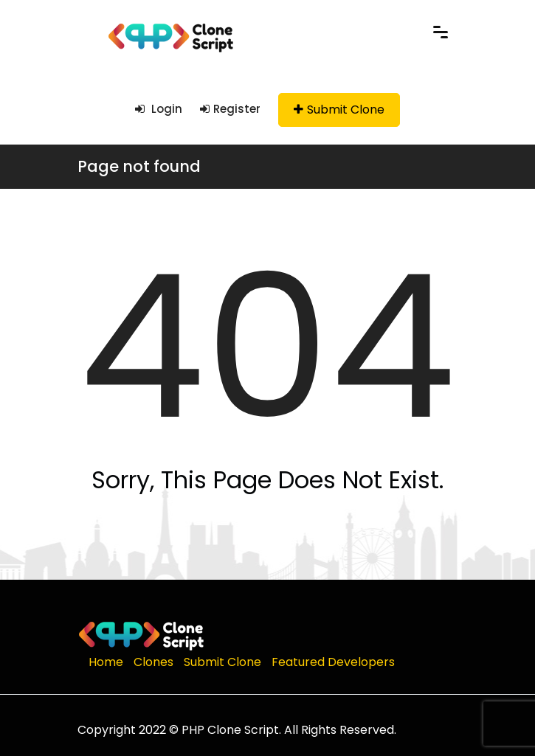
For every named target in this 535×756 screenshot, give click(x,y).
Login (159, 109)
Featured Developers (333, 662)
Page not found (139, 166)
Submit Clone (339, 110)
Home (106, 662)
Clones (153, 662)
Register (230, 109)
